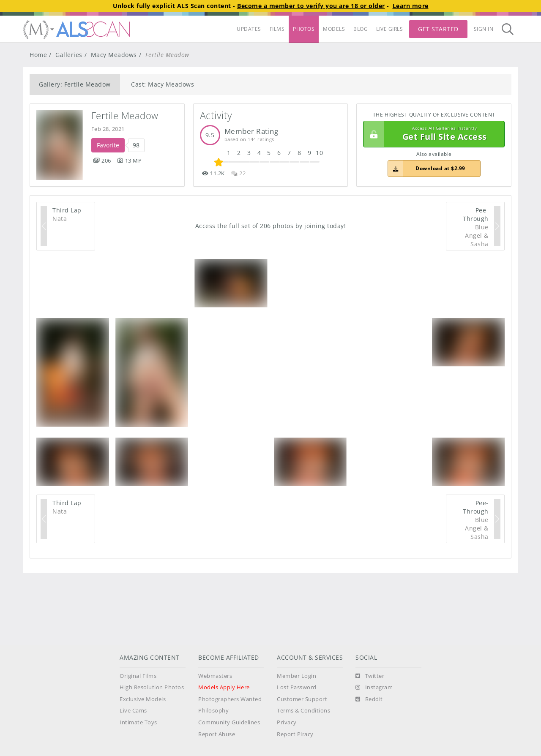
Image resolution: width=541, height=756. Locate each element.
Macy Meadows (114, 55)
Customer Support (302, 699)
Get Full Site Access (432, 134)
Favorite (108, 145)
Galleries (69, 55)
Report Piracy (295, 734)
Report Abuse (217, 734)
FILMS (277, 29)
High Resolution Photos (152, 687)
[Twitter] (370, 676)
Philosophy (213, 711)
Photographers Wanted (230, 699)
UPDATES (249, 29)
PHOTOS (304, 29)
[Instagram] (374, 688)
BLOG (361, 29)
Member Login (296, 676)
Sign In (484, 29)
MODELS (334, 29)
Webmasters (215, 676)
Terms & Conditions (303, 711)
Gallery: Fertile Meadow (75, 84)
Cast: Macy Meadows (163, 84)
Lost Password (297, 687)
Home (38, 55)
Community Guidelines (229, 722)
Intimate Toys (138, 722)
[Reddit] (369, 699)
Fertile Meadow (125, 116)
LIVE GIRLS (389, 29)
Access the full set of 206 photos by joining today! (271, 226)
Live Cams (133, 711)
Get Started (438, 29)
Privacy (287, 722)
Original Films (138, 676)
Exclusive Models (143, 699)
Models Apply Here (224, 687)
